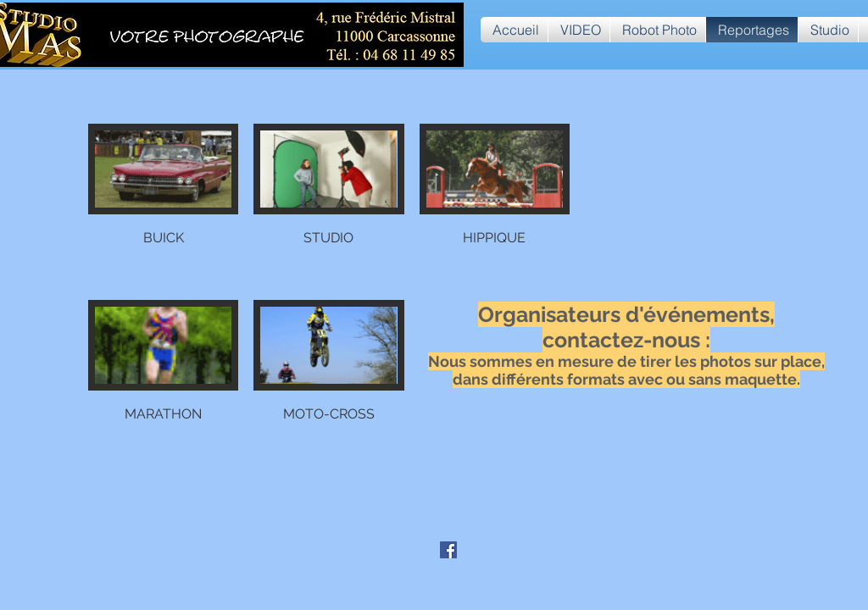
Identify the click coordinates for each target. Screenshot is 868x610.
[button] (163, 204)
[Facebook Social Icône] (448, 550)
